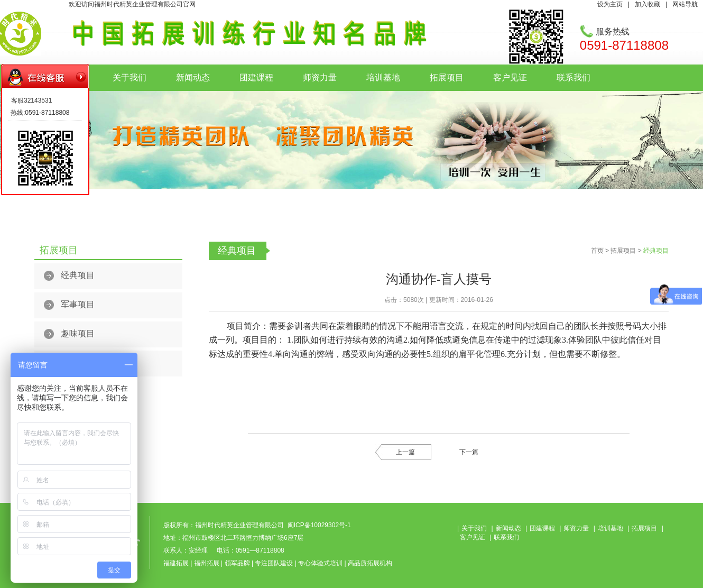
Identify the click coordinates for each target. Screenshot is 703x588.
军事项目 (78, 304)
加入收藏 (647, 4)
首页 (597, 251)
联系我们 (573, 77)
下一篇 (469, 452)
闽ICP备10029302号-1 (319, 525)
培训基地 (383, 77)
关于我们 (129, 77)
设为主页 (610, 4)
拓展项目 (447, 77)
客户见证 (510, 77)
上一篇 (405, 452)
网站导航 (685, 4)
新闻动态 (193, 77)
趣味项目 (78, 333)
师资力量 (320, 77)
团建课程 (256, 77)
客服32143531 (31, 100)
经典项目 (78, 275)
